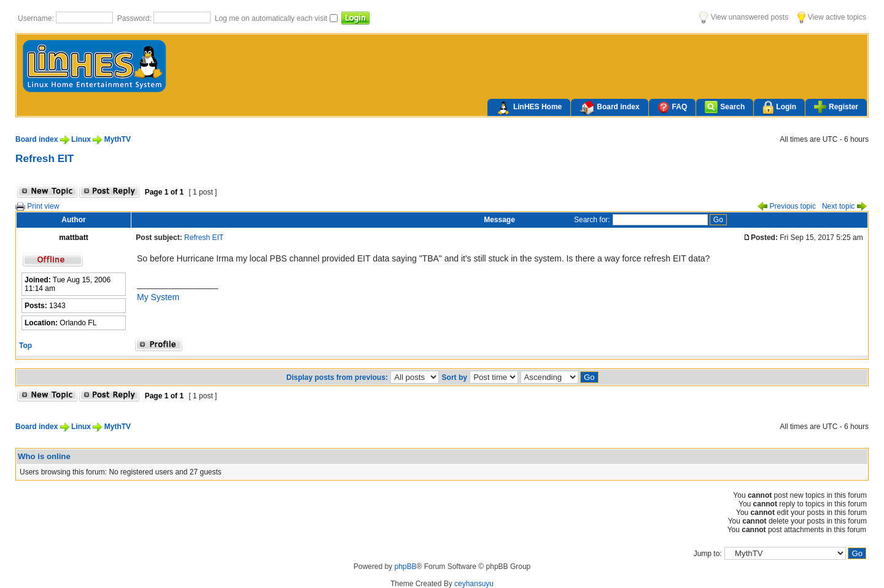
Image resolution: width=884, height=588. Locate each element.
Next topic (844, 206)
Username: (37, 18)
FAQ (673, 107)
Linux (81, 139)
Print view (37, 206)
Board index (609, 108)
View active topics (832, 17)
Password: (135, 18)
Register (836, 107)
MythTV (118, 139)
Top (25, 346)
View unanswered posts (744, 17)
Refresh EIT (45, 158)
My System (158, 297)
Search (725, 107)
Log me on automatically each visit (272, 18)
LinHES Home (529, 108)
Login (779, 108)
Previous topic (787, 206)
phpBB (405, 567)
